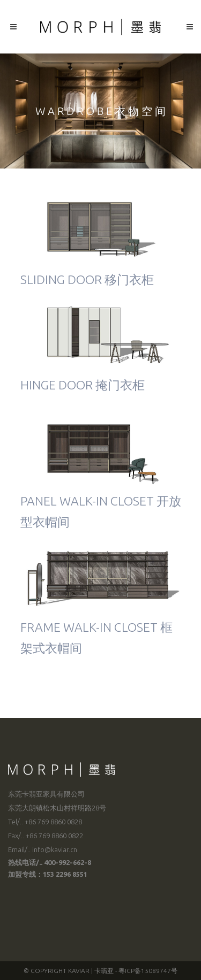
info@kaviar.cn (55, 849)
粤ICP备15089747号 (148, 971)
